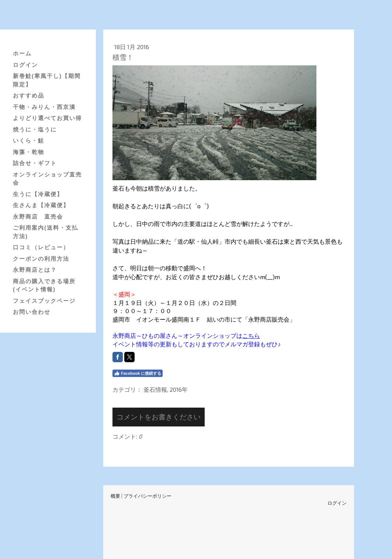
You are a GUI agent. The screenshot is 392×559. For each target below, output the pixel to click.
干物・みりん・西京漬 (44, 107)
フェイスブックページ (44, 301)
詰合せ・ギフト (35, 163)
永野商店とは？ (35, 270)
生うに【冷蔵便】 (38, 194)
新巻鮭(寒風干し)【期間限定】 (47, 80)
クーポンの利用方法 (41, 259)
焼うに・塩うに (35, 129)
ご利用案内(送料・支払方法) (46, 232)
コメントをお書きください (159, 417)
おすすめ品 (29, 95)
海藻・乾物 (29, 152)
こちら (251, 335)
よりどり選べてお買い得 (47, 118)
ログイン (25, 65)
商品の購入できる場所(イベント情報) (44, 285)
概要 (115, 496)
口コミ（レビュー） (41, 247)
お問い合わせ (32, 312)
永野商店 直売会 (38, 217)
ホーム (22, 53)
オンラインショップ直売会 (47, 179)
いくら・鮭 (29, 140)
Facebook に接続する (138, 373)
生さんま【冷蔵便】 (41, 205)
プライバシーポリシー (148, 496)
